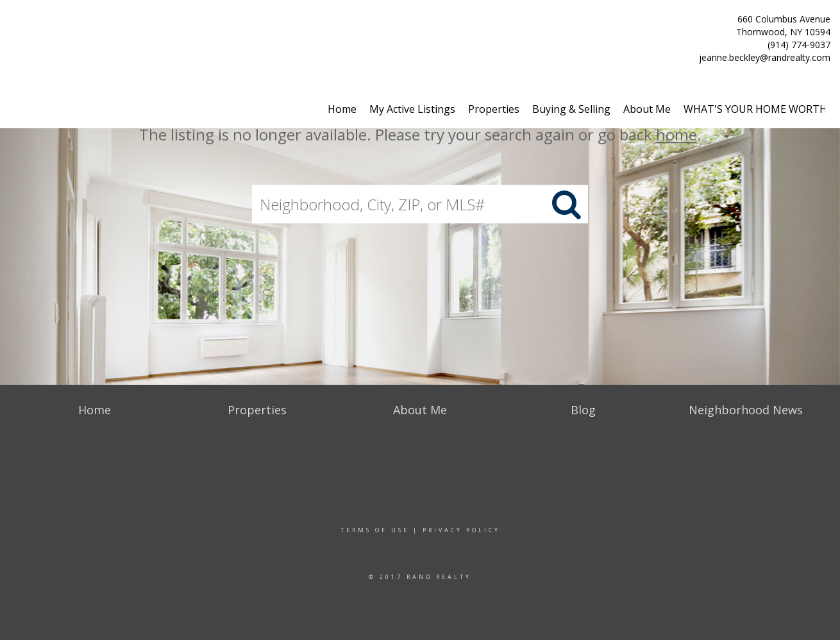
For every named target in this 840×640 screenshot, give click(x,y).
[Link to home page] (13, 24)
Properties (494, 109)
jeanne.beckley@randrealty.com (765, 57)
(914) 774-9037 (799, 45)
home (676, 134)
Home (342, 109)
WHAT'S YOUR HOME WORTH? (758, 109)
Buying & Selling (571, 109)
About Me (647, 109)
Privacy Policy (461, 530)
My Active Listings (412, 109)
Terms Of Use (375, 530)
